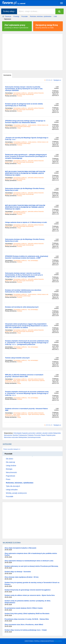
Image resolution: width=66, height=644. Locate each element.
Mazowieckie (8, 435)
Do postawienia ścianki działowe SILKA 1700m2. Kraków (32, 609)
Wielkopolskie (23, 437)
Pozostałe (25, 16)
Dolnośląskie (18, 433)
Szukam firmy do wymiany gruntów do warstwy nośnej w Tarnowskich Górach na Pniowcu (32, 585)
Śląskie (43, 435)
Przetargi (16, 16)
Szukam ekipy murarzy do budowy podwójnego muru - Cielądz (32, 631)
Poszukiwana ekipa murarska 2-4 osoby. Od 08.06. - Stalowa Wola (32, 620)
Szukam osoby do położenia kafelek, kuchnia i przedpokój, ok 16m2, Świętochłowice (32, 603)
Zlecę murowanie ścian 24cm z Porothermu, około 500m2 (32, 626)
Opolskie (15, 435)
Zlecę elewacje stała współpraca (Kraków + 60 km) (32, 578)
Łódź (55, 16)
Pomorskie (37, 435)
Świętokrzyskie (51, 435)
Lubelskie (38, 433)
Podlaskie (31, 435)
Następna (57, 80)
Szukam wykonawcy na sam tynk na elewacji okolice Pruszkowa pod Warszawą (32, 567)
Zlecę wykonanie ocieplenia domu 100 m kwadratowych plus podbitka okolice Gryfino (32, 555)
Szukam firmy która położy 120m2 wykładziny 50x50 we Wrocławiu (32, 615)
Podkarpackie (23, 435)
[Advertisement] (32, 52)
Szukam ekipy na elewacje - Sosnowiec (32, 573)
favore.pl (16, 3)
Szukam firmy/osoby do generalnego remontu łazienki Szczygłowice (32, 591)
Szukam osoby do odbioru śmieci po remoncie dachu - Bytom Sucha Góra (32, 596)
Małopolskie (57, 433)
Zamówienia (7, 75)
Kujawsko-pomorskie (29, 433)
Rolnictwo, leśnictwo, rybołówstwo (41, 16)
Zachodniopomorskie (34, 437)
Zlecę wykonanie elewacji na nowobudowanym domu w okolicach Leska (32, 562)
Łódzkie (50, 433)
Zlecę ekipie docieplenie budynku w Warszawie (32, 549)
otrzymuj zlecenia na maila (48, 26)
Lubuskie (45, 433)
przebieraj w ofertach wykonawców (17, 26)
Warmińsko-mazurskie (11, 437)
